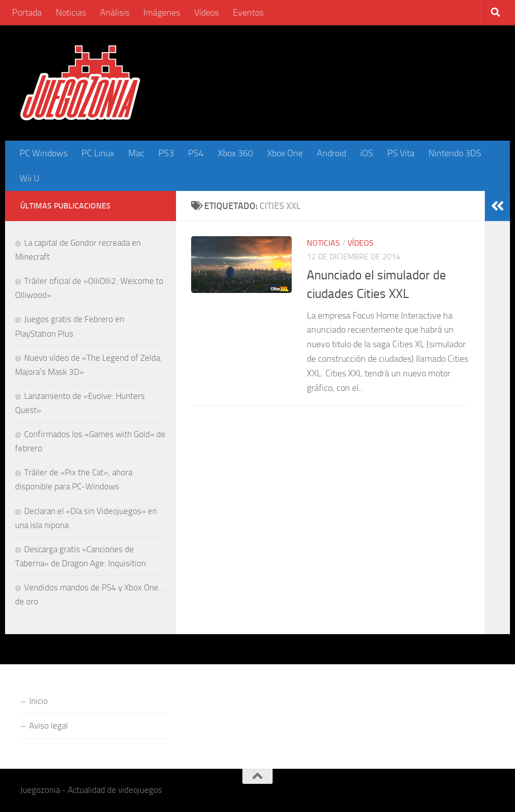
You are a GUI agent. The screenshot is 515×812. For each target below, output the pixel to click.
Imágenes (162, 13)
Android (331, 153)
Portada (27, 13)
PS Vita (401, 153)
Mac (136, 153)
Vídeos (206, 13)
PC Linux (98, 153)
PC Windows (44, 153)
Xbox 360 (235, 153)
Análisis (115, 13)
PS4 (196, 153)
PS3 (166, 153)
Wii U (30, 178)
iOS (367, 153)
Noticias (71, 13)
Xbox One (285, 153)
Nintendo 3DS (455, 153)
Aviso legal (49, 726)
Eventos (248, 13)
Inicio (38, 701)
